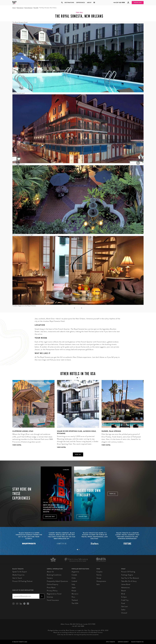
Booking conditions (54, 575)
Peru (73, 597)
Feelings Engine (127, 575)
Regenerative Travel (54, 594)
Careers (50, 578)
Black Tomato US (137, 642)
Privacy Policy (52, 591)
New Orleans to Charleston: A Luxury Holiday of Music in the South (55, 508)
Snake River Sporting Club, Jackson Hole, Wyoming (77, 432)
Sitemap (50, 597)
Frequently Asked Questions (57, 581)
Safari (123, 610)
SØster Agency (123, 642)
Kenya (74, 591)
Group (99, 578)
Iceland (74, 581)
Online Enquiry (53, 584)
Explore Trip (50, 517)
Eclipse (124, 597)
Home (14, 8)
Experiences (81, 3)
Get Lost (125, 606)
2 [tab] (79, 550)
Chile (74, 578)
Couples (99, 572)
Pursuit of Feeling (128, 572)
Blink (123, 594)
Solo (98, 584)
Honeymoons (101, 581)
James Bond (126, 584)
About (89, 3)
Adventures (126, 588)
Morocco (75, 594)
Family (99, 575)
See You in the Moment (130, 578)
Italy (73, 584)
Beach (124, 591)
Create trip (83, 517)
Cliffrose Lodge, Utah (23, 431)
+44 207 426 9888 (119, 3)
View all (78, 454)
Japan (74, 588)
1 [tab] (77, 550)
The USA (36, 8)
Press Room (51, 588)
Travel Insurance (53, 600)
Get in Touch (17, 578)
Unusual (124, 613)
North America (28, 8)
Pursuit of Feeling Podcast (22, 581)
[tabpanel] (32, 415)
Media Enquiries (18, 575)
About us (50, 572)
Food (123, 603)
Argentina (75, 572)
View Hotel (17, 445)
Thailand (75, 600)
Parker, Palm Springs (111, 431)
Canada (74, 575)
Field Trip (125, 600)
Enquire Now (138, 3)
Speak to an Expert (20, 572)
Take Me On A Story (129, 581)
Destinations (69, 3)
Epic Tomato (111, 642)
